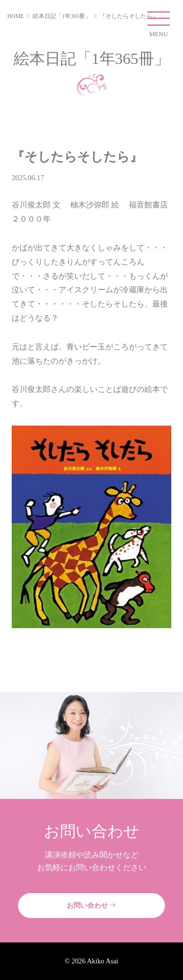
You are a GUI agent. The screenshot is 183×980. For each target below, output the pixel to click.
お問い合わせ (92, 905)
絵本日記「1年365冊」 (62, 16)
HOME (16, 16)
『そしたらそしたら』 (129, 16)
